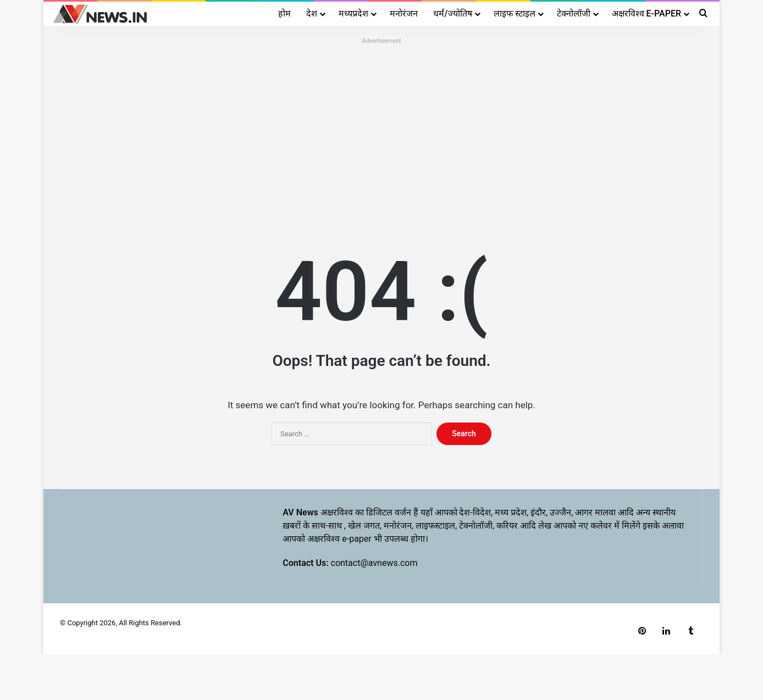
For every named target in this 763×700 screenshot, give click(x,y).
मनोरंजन (404, 13)
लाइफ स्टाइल (515, 13)
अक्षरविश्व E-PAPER (646, 13)
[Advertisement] (381, 125)
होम (284, 13)
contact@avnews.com (374, 563)
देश (312, 13)
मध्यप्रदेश (353, 13)
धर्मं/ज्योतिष (452, 13)
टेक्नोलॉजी (574, 13)
